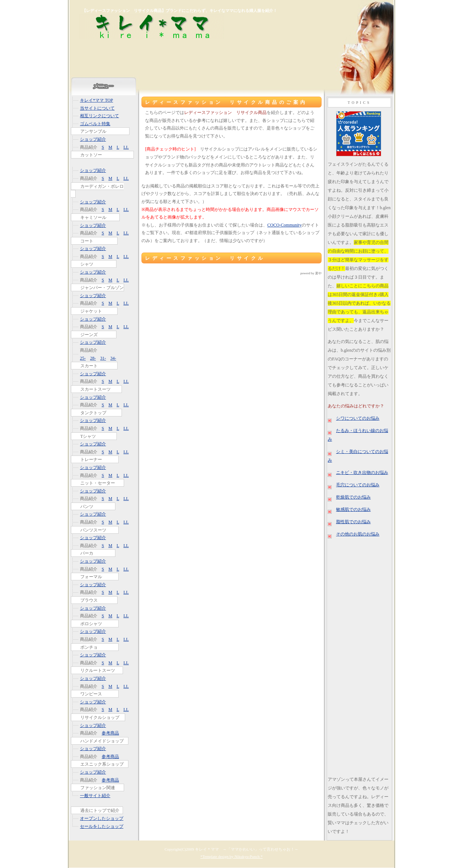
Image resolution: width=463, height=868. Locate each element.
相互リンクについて (99, 116)
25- (83, 358)
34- (113, 358)
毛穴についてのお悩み (358, 485)
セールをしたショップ (102, 826)
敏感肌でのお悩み (353, 509)
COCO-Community (284, 225)
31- (103, 358)
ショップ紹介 (93, 139)
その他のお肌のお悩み (358, 534)
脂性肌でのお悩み (353, 522)
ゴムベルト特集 (95, 124)
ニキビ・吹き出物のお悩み (362, 473)
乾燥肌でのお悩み (353, 497)
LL (126, 147)
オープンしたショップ (102, 818)
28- (93, 358)
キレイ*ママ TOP (96, 100)
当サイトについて (97, 108)
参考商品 (110, 733)
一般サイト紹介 (95, 796)
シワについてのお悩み (358, 418)
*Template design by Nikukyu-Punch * (231, 856)
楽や (318, 273)
